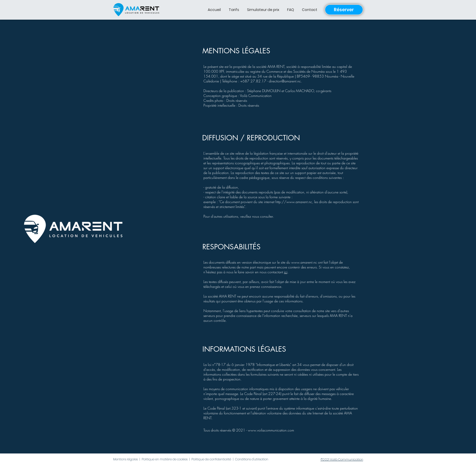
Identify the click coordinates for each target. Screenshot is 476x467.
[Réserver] (344, 10)
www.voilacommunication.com (271, 430)
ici (286, 272)
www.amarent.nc (304, 262)
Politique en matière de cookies (165, 459)
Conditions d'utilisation (252, 459)
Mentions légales (125, 459)
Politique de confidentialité (211, 459)
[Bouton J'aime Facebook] (82, 460)
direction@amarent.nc (285, 81)
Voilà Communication (256, 96)
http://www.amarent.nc (294, 202)
